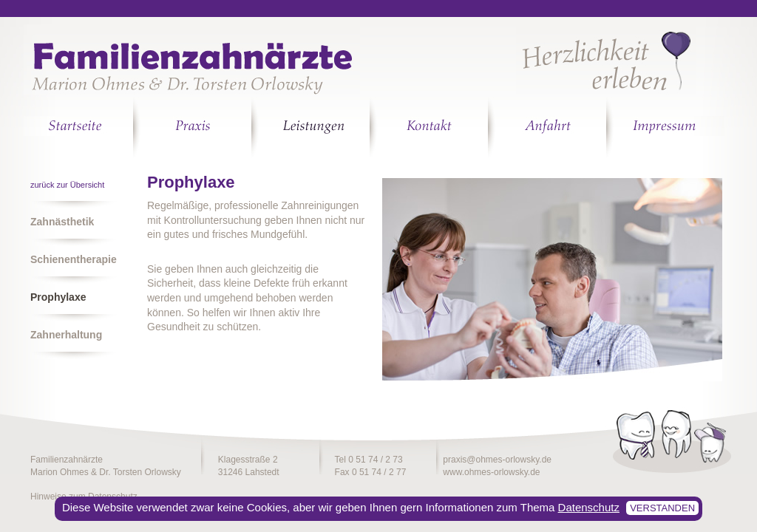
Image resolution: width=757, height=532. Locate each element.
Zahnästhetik (62, 222)
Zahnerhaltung (66, 335)
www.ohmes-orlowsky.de (491, 472)
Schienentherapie (74, 259)
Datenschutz (589, 507)
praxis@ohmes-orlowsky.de (497, 460)
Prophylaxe (58, 297)
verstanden (662, 508)
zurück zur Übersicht (67, 185)
